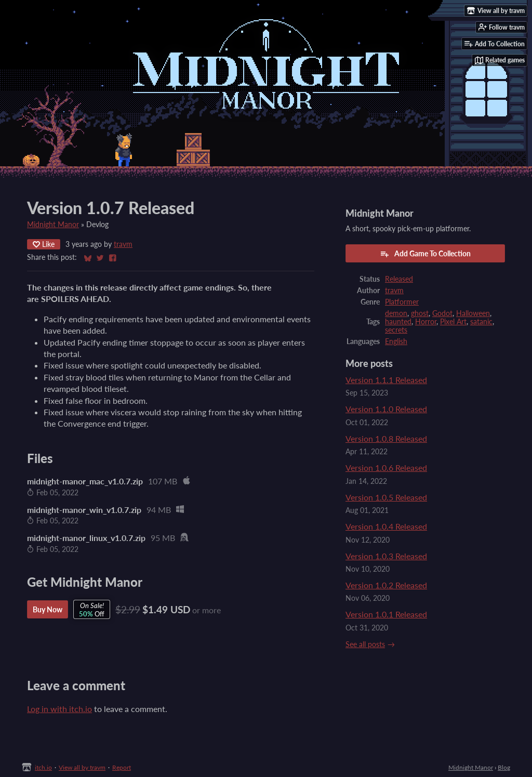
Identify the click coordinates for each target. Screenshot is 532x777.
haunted (398, 322)
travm (123, 244)
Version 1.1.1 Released (386, 380)
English (396, 341)
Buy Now (48, 609)
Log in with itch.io (59, 709)
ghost (420, 313)
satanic (481, 322)
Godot (442, 313)
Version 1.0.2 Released (386, 585)
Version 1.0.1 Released (386, 614)
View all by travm (82, 767)
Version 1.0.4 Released (386, 526)
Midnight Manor (53, 225)
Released (399, 279)
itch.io (43, 767)
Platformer (402, 302)
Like (44, 244)
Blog (504, 767)
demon (396, 313)
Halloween (473, 313)
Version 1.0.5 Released (386, 497)
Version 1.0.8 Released (386, 438)
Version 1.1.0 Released (386, 409)
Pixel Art (453, 322)
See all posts (365, 644)
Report (122, 767)
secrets (396, 330)
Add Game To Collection (425, 254)
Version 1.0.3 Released (386, 556)
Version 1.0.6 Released (386, 467)
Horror (426, 322)
